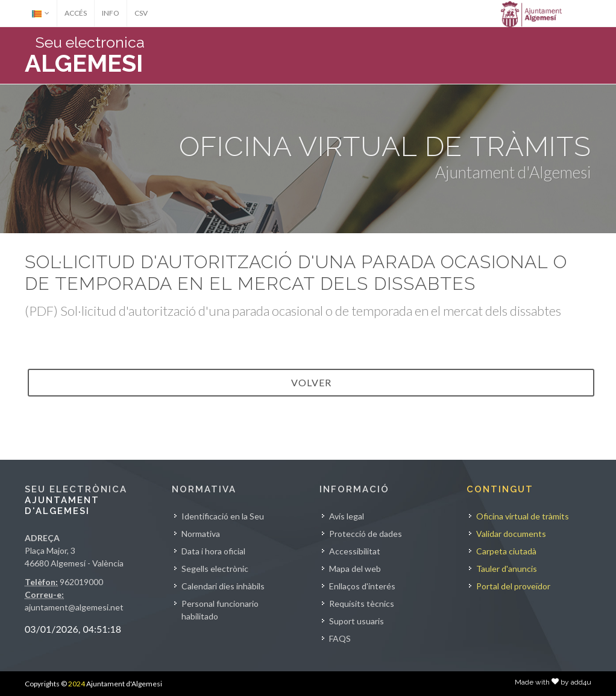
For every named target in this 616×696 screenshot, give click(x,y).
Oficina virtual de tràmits (523, 516)
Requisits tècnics (362, 604)
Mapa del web (355, 569)
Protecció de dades (366, 534)
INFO (111, 13)
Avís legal (347, 516)
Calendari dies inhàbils (223, 586)
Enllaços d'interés (362, 586)
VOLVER (311, 382)
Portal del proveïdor (513, 586)
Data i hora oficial (213, 551)
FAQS (340, 638)
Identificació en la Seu (223, 516)
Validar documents (511, 534)
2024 (77, 684)
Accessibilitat (355, 551)
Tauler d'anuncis (507, 569)
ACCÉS (76, 13)
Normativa (201, 534)
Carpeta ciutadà (506, 551)
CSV (141, 13)
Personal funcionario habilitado (220, 610)
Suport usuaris (357, 621)
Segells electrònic (215, 569)
